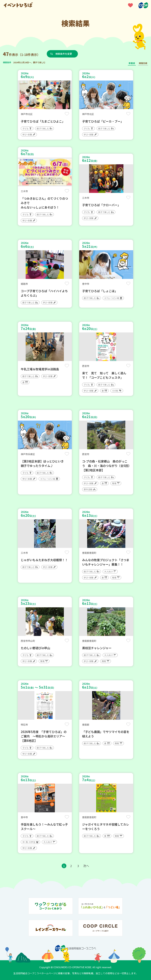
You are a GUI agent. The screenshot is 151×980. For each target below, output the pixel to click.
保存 (67, 114)
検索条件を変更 (64, 54)
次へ (86, 866)
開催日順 (143, 63)
